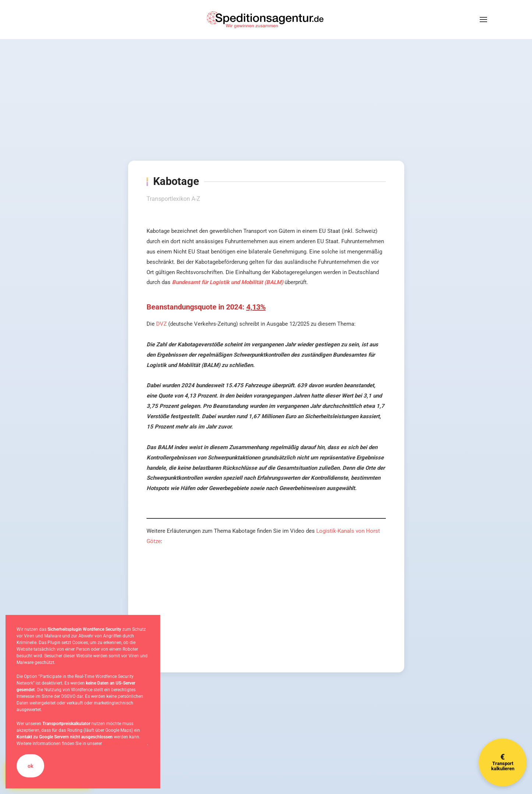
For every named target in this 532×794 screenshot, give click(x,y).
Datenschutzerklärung (125, 744)
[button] (483, 20)
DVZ (161, 324)
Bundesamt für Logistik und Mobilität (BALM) (228, 282)
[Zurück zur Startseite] (266, 20)
